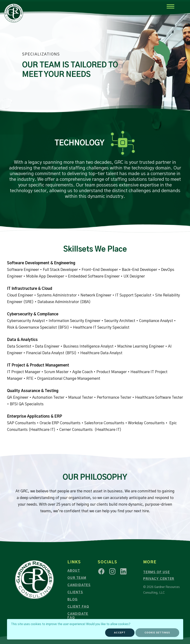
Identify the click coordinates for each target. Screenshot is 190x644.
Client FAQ (78, 607)
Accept (120, 633)
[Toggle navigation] (170, 6)
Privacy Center (159, 579)
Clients (75, 592)
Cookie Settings (157, 633)
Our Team (77, 578)
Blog (72, 600)
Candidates (79, 585)
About (74, 571)
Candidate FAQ (78, 616)
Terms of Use (156, 572)
